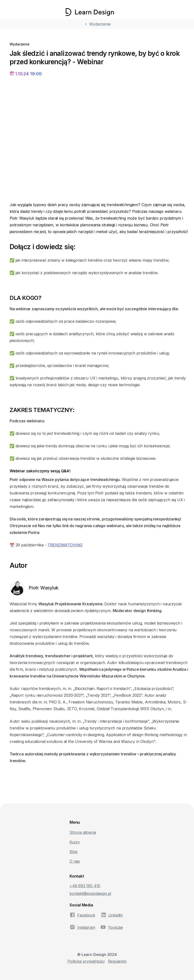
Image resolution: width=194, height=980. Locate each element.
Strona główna (83, 832)
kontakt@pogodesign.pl (90, 893)
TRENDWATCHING (65, 545)
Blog (73, 852)
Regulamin (117, 961)
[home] (90, 12)
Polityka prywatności (86, 961)
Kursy (75, 842)
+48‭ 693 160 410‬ (85, 886)
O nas (75, 861)
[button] (121, 12)
